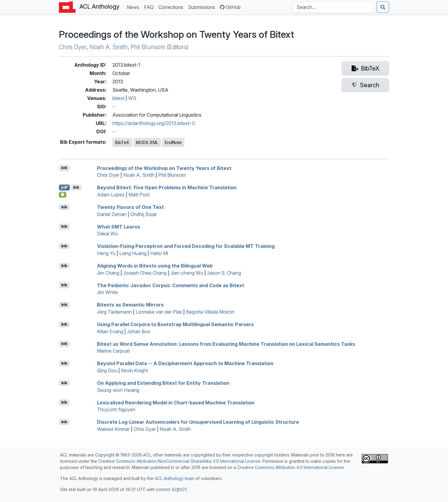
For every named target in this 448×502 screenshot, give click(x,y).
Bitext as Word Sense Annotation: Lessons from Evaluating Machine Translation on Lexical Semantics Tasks (226, 344)
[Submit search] (383, 7)
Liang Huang (133, 253)
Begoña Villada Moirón (210, 312)
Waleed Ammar (113, 429)
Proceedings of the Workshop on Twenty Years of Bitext (164, 168)
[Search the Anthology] (333, 7)
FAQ (150, 7)
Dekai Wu (107, 234)
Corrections (172, 7)
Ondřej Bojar (144, 214)
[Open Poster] (63, 195)
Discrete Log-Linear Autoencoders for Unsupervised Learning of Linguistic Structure (198, 422)
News (134, 7)
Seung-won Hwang (118, 390)
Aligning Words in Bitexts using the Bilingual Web (155, 266)
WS (132, 98)
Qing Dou (107, 370)
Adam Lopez (111, 195)
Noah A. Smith (109, 47)
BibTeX (122, 142)
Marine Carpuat (113, 351)
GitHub (230, 7)
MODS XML (147, 142)
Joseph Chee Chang (145, 273)
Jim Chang (108, 273)
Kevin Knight (134, 370)
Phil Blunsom (148, 47)
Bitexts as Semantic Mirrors (130, 305)
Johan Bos (139, 331)
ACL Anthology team (174, 478)
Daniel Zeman (112, 214)
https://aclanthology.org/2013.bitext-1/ (154, 123)
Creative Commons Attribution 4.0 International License (290, 467)
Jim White (107, 292)
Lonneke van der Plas (159, 312)
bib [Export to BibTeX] (64, 168)
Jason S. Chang (224, 273)
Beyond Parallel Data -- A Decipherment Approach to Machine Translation (185, 363)
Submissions (203, 7)
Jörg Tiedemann (114, 312)
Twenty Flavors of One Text (130, 207)
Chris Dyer (73, 47)
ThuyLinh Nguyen (116, 409)
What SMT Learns (119, 226)
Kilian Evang (110, 331)
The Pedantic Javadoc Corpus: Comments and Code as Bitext (171, 285)
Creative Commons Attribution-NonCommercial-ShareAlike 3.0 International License (179, 461)
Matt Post (139, 195)
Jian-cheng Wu (187, 273)
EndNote (173, 142)
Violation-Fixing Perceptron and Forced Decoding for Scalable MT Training (186, 246)
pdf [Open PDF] (64, 187)
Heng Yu (106, 253)
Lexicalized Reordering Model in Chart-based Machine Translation (176, 402)
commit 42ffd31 (171, 489)
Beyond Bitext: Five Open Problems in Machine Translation (167, 187)
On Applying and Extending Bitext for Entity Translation (163, 383)
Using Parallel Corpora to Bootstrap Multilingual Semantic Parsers (175, 324)
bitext (118, 98)
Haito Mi (159, 253)
